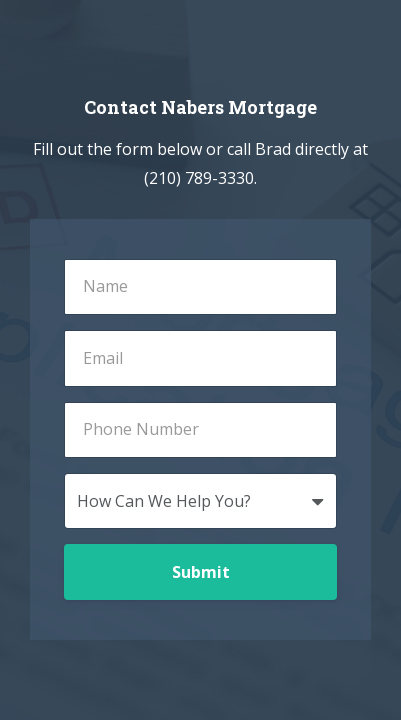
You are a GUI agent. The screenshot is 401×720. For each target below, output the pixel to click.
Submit (201, 572)
